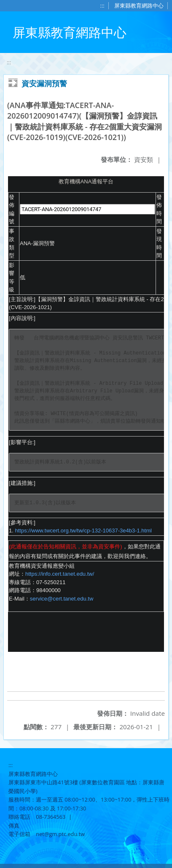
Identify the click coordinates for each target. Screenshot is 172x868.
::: (102, 5)
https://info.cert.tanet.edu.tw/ (60, 574)
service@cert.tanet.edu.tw (62, 599)
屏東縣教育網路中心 (139, 5)
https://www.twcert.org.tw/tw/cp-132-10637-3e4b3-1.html (83, 531)
